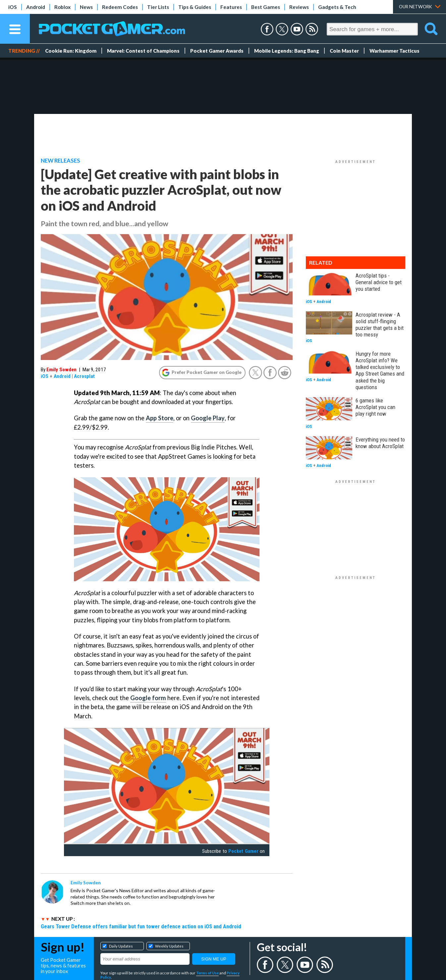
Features (231, 7)
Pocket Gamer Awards (217, 51)
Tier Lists (158, 7)
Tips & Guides (195, 7)
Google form (148, 698)
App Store (160, 418)
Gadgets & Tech (337, 7)
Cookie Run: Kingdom (71, 51)
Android (36, 7)
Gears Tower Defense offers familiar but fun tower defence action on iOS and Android (141, 926)
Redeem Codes (120, 7)
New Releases (60, 161)
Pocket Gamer (243, 851)
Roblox (62, 7)
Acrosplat (84, 376)
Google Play (208, 418)
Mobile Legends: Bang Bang (287, 51)
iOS (13, 7)
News (86, 7)
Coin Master (344, 51)
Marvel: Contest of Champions (143, 51)
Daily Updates (121, 946)
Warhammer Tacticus (394, 51)
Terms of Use (207, 973)
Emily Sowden (61, 370)
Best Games (266, 7)
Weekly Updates (169, 946)
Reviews (299, 7)
